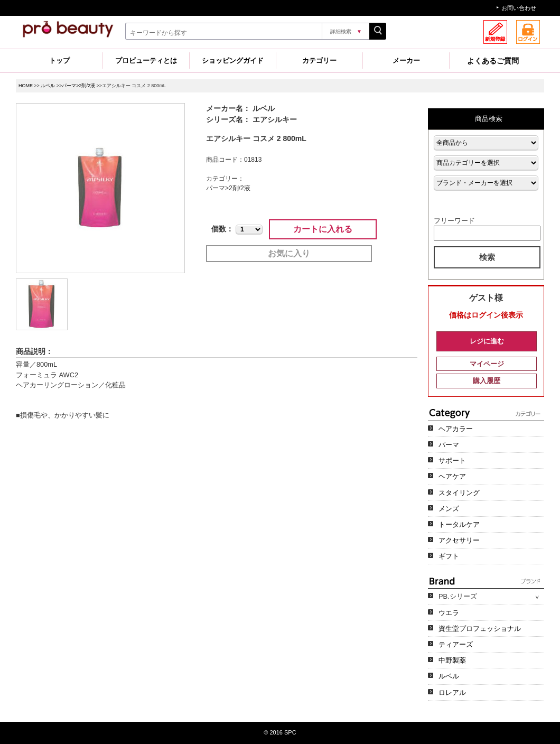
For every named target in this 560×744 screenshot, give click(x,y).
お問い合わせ (519, 8)
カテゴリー (319, 61)
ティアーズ (456, 644)
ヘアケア (452, 476)
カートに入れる (323, 229)
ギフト (449, 556)
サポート (452, 461)
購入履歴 (487, 381)
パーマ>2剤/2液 (78, 86)
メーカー (406, 61)
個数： (222, 229)
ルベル (48, 86)
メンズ (449, 509)
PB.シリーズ (458, 596)
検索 (487, 257)
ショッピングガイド (233, 61)
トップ (59, 61)
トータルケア (459, 524)
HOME (26, 86)
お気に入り (289, 253)
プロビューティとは (146, 61)
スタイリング (459, 493)
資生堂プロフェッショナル (480, 629)
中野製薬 (452, 660)
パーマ (449, 445)
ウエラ (449, 613)
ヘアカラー (456, 429)
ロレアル (452, 692)
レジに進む (487, 341)
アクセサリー (459, 540)
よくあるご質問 (493, 61)
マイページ (487, 364)
